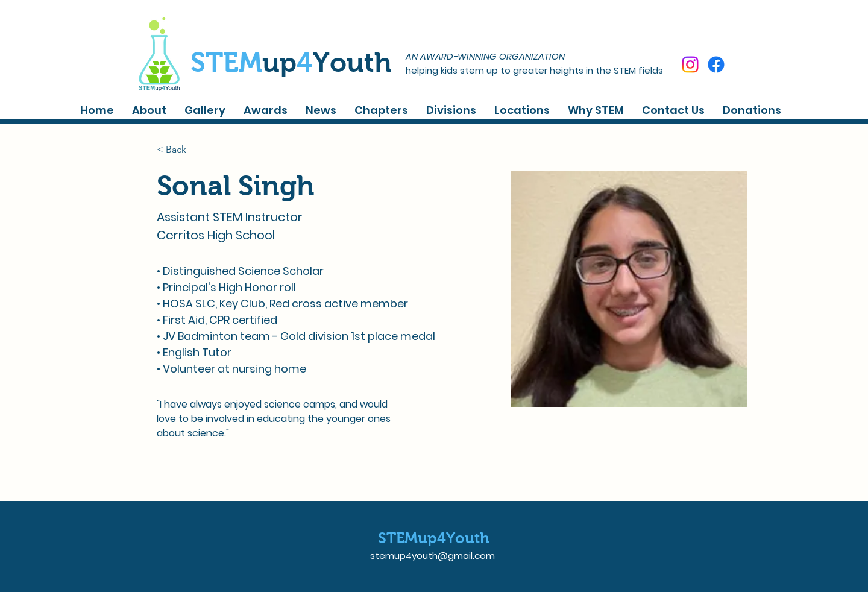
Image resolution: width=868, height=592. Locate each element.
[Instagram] (690, 65)
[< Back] (181, 149)
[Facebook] (716, 65)
